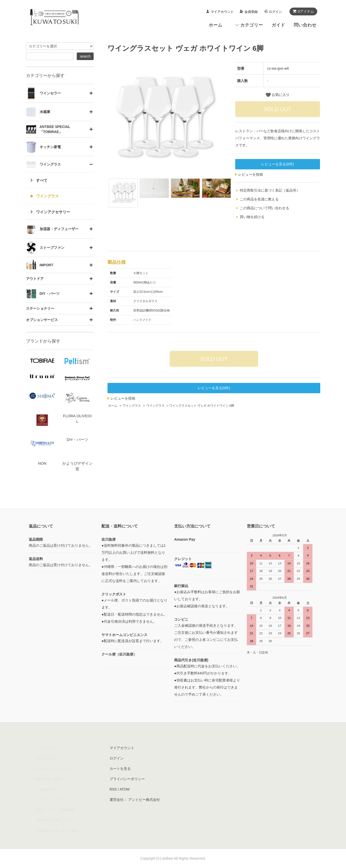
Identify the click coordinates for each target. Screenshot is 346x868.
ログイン (275, 12)
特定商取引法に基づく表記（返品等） (270, 190)
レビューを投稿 (251, 174)
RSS (113, 789)
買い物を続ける (252, 217)
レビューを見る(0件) (277, 164)
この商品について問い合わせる (264, 208)
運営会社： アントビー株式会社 (135, 800)
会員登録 (251, 12)
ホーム (216, 25)
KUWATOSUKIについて (55, 820)
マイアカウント (222, 12)
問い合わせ (305, 25)
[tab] (60, 93)
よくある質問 (47, 789)
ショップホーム (48, 748)
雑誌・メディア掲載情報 (56, 810)
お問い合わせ (47, 758)
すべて (42, 180)
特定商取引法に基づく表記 (57, 831)
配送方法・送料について (56, 779)
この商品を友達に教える (259, 199)
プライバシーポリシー (127, 779)
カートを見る (120, 769)
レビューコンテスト (52, 800)
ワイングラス (132, 406)
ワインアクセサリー (53, 212)
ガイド (278, 25)
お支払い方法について (54, 769)
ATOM (125, 789)
